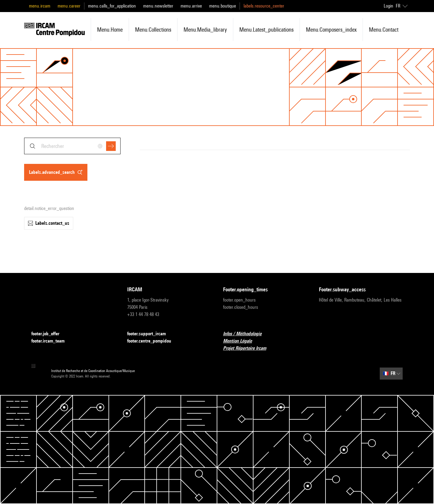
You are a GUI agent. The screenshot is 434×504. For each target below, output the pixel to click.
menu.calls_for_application (112, 6)
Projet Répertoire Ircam (248, 348)
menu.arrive (191, 6)
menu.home (110, 30)
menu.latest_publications (266, 30)
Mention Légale (241, 341)
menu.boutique (223, 6)
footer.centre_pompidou (153, 341)
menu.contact (384, 30)
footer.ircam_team (52, 341)
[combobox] (72, 146)
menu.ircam (40, 6)
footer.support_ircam (150, 334)
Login (388, 6)
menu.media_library (205, 30)
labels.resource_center (264, 6)
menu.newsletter (158, 6)
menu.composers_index (331, 30)
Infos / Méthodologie (246, 334)
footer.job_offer (49, 334)
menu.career (69, 6)
